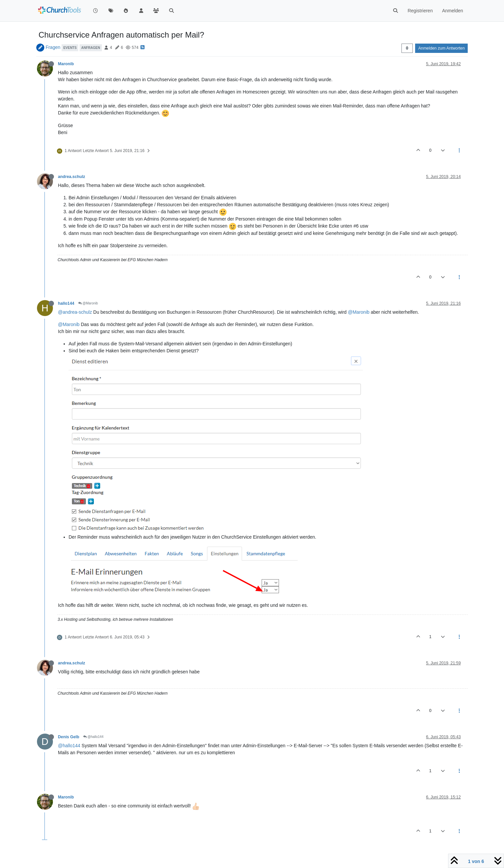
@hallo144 (93, 737)
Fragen (53, 47)
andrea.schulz (72, 177)
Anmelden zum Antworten (441, 48)
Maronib (66, 64)
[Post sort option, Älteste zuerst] (407, 48)
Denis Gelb (69, 737)
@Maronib (88, 303)
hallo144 (66, 303)
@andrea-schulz (75, 312)
